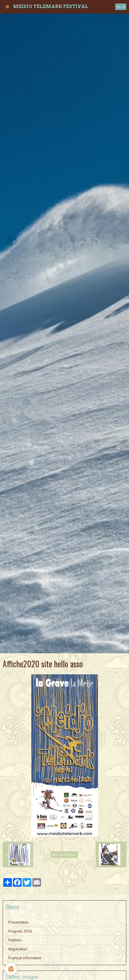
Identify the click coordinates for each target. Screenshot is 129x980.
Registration (18, 949)
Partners (15, 940)
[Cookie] (11, 969)
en (119, 7)
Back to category (64, 854)
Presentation (18, 922)
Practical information (25, 958)
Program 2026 (20, 931)
